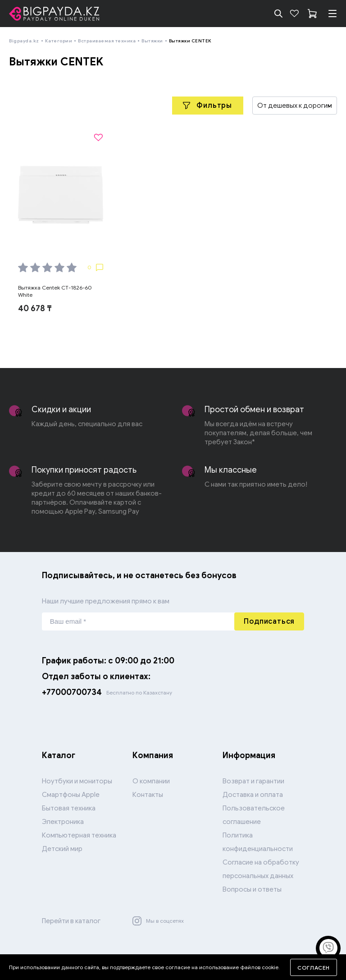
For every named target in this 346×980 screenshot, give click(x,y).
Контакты (148, 795)
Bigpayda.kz (24, 41)
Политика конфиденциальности (258, 842)
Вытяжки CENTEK (190, 41)
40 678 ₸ (35, 308)
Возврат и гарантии (253, 781)
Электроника (63, 822)
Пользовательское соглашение (254, 815)
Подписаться (269, 621)
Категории (59, 41)
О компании (151, 781)
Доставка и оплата (253, 795)
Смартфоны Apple (71, 795)
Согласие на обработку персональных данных (261, 869)
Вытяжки (152, 41)
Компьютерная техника (79, 835)
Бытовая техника (69, 808)
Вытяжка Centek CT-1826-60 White (55, 291)
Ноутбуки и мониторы (77, 781)
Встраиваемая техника (107, 41)
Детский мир (62, 849)
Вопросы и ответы (252, 889)
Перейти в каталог (71, 921)
